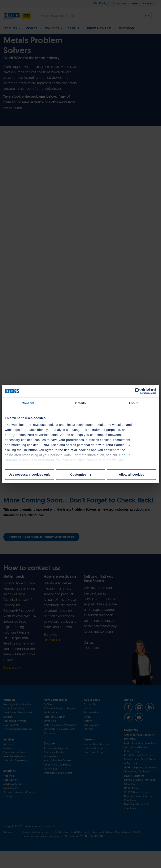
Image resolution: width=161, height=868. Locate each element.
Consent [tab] (28, 403)
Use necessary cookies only (30, 474)
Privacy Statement (40, 460)
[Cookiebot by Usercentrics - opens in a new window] (138, 391)
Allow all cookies (132, 474)
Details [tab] (80, 403)
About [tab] (133, 403)
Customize (81, 474)
